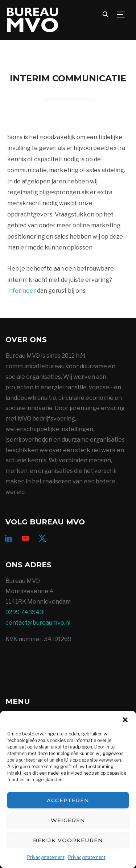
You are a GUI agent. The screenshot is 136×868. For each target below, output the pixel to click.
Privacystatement (46, 857)
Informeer (22, 291)
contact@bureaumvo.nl (38, 623)
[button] (125, 720)
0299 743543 (24, 612)
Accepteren (68, 800)
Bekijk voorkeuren (68, 840)
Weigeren (68, 820)
